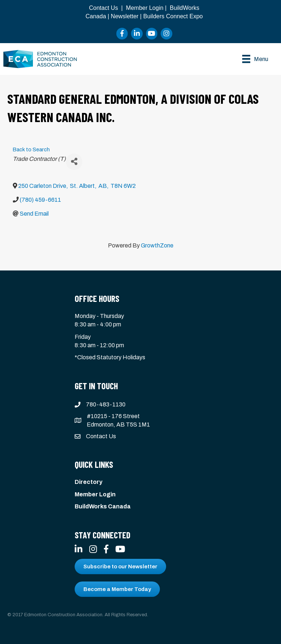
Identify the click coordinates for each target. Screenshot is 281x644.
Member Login (145, 8)
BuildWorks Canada (103, 506)
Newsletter (125, 16)
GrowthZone (157, 245)
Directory (89, 482)
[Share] (74, 162)
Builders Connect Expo (173, 16)
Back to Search (31, 149)
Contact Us (103, 8)
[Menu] (255, 59)
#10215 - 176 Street (113, 416)
